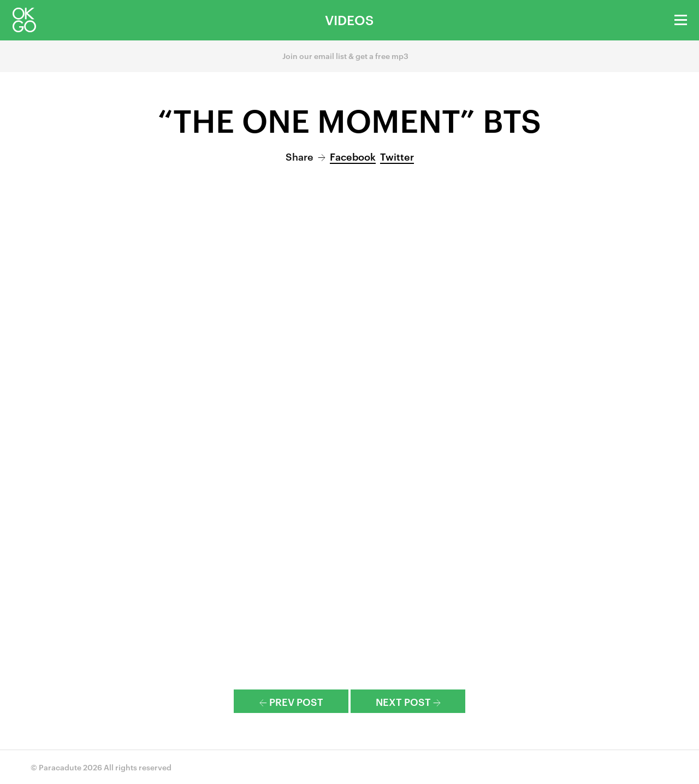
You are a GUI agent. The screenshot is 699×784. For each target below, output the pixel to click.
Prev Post (291, 701)
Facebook (353, 156)
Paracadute (60, 767)
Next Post (408, 701)
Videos (349, 20)
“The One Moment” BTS (349, 119)
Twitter (397, 156)
